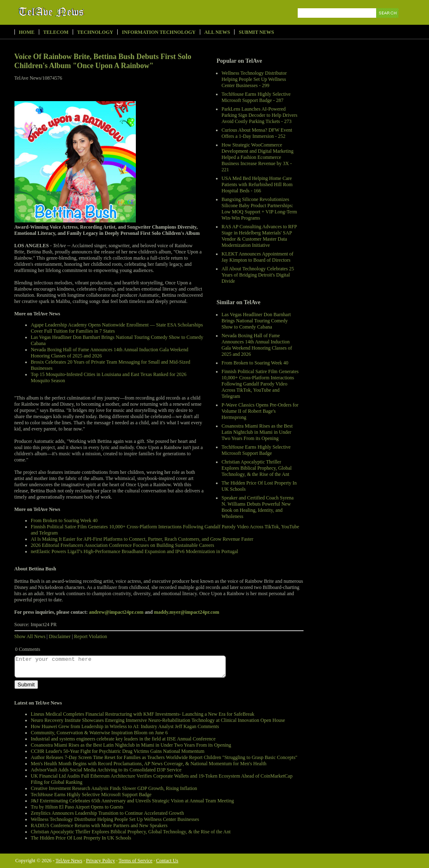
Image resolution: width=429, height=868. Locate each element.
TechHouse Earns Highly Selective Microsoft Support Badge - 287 (256, 97)
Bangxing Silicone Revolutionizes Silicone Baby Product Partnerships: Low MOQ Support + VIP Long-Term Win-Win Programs (260, 209)
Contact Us (167, 861)
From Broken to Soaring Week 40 (255, 363)
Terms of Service (135, 861)
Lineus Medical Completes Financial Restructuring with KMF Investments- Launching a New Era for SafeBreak (143, 714)
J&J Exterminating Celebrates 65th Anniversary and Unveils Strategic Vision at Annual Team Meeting (133, 801)
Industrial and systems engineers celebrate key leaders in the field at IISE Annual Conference (123, 739)
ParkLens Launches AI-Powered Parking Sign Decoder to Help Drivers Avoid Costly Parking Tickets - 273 (260, 115)
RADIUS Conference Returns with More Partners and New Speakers (99, 825)
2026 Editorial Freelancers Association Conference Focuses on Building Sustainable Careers (123, 545)
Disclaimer (60, 636)
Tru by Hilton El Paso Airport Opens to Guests (77, 807)
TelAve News (75, 12)
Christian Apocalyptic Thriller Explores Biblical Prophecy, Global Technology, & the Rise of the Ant (257, 468)
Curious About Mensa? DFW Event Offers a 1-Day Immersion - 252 (257, 133)
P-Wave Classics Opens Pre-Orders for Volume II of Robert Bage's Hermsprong (260, 411)
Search (388, 22)
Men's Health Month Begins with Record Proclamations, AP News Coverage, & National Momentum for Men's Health (149, 764)
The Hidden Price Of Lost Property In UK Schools (81, 838)
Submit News (256, 32)
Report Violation (90, 636)
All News (217, 32)
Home (27, 32)
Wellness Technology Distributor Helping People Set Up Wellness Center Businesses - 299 (254, 79)
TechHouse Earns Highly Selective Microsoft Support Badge (256, 450)
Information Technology (159, 32)
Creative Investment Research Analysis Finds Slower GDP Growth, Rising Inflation (114, 788)
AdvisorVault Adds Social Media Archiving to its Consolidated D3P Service (106, 770)
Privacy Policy (100, 861)
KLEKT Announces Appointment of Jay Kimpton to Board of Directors (258, 257)
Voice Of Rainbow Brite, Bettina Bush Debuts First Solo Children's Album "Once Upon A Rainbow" (103, 61)
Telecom (56, 32)
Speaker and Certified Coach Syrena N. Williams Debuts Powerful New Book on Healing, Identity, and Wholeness (258, 507)
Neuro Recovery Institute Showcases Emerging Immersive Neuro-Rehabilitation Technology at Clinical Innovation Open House (158, 720)
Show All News (30, 636)
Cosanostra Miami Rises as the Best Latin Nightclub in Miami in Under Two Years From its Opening (257, 432)
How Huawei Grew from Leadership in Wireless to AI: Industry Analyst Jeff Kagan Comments (125, 726)
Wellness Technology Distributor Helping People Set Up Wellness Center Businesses (115, 819)
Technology (95, 32)
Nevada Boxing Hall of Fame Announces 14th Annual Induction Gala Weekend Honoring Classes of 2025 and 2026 (257, 345)
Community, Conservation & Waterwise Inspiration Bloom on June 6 (100, 733)
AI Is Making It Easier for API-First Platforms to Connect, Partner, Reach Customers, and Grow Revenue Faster (142, 539)
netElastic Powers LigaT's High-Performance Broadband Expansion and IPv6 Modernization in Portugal (135, 551)
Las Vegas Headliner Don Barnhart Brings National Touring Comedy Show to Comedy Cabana (256, 321)
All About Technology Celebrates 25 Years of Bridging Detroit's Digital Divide (258, 275)
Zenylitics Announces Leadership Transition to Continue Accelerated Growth (108, 813)
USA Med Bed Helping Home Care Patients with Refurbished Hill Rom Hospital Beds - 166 (257, 184)
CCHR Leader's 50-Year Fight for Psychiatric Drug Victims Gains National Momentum (118, 751)
